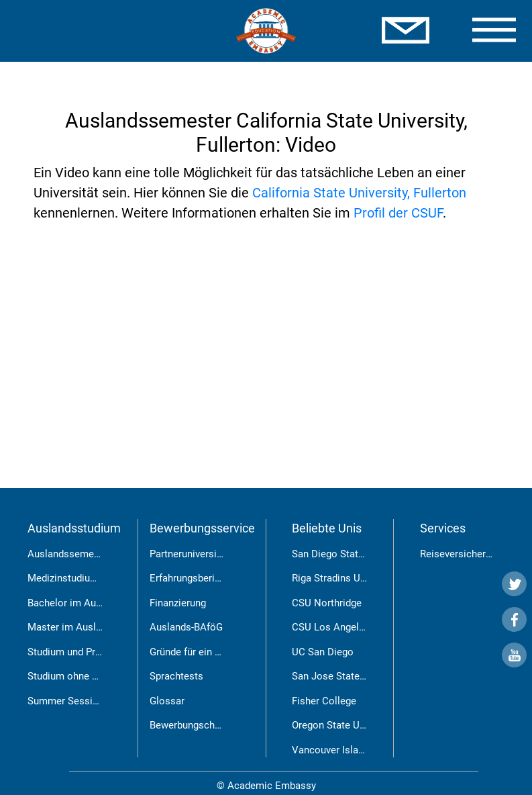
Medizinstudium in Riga (79, 578)
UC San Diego (323, 652)
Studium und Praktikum (79, 652)
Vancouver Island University (354, 750)
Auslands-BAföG (186, 627)
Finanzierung (178, 603)
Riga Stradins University (345, 578)
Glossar (167, 701)
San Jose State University (349, 676)
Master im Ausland (70, 627)
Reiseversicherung (461, 554)
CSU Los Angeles (331, 627)
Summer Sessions (68, 701)
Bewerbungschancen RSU (206, 725)
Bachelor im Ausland (74, 603)
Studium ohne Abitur (73, 676)
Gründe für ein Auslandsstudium (221, 652)
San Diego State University (351, 554)
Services (443, 528)
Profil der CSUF (398, 213)
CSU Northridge (327, 603)
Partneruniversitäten (195, 554)
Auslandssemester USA (81, 554)
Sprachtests (176, 676)
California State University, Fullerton (359, 193)
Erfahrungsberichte (192, 578)
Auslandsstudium (74, 528)
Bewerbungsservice (202, 528)
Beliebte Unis (327, 528)
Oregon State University (344, 725)
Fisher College (324, 701)
